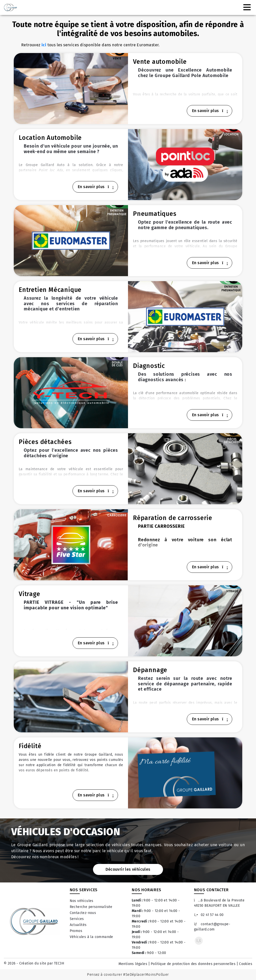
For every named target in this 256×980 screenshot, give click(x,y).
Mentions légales (133, 964)
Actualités (78, 925)
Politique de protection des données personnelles (193, 964)
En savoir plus (209, 111)
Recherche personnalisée (91, 907)
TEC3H (59, 963)
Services (77, 919)
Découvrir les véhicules (128, 869)
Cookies (246, 964)
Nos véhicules (82, 901)
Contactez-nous (83, 913)
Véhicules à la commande (91, 937)
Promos (76, 931)
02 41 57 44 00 (209, 915)
